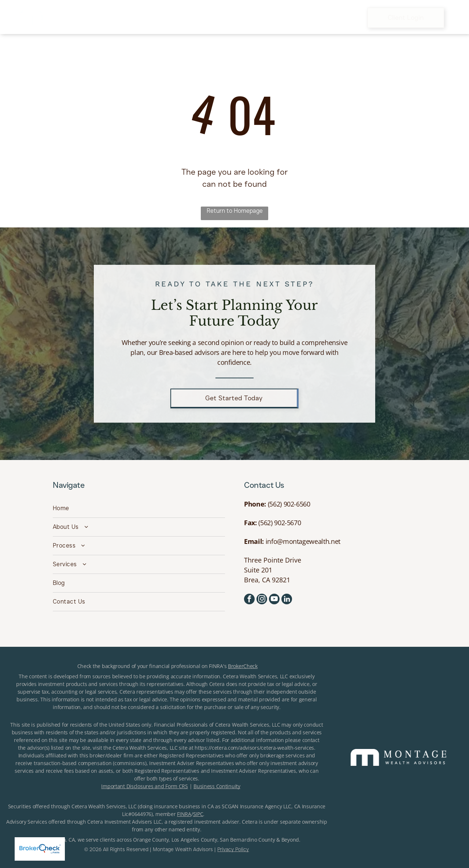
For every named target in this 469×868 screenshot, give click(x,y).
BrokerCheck (243, 666)
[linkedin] (287, 600)
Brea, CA (65, 840)
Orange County (151, 840)
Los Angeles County (194, 840)
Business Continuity (217, 786)
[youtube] (274, 600)
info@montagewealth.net (303, 541)
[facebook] (249, 600)
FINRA (184, 814)
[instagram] (262, 600)
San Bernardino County (247, 840)
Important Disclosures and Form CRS (144, 786)
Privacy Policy (233, 849)
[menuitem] (123, 18)
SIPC (198, 814)
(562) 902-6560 (289, 504)
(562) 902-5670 (280, 523)
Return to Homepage (235, 211)
